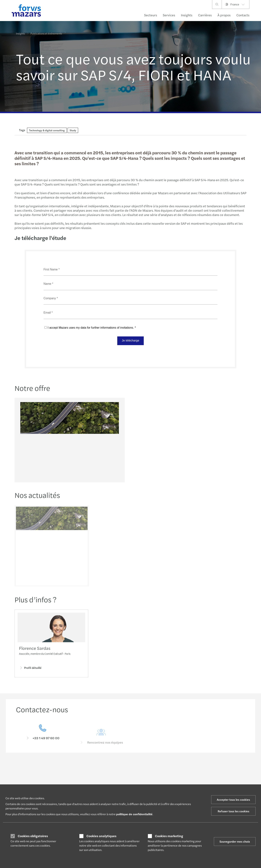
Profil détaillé (30, 669)
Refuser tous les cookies (233, 811)
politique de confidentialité (134, 814)
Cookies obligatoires (33, 836)
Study (73, 130)
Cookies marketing (169, 836)
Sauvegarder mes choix (235, 841)
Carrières (205, 15)
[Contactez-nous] (43, 738)
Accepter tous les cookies (233, 800)
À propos (224, 15)
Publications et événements (46, 32)
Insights (187, 15)
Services (169, 15)
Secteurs (151, 15)
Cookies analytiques (101, 836)
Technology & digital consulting (47, 130)
